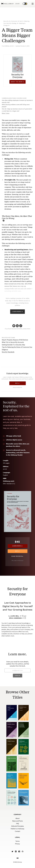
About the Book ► (18, 387)
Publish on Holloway (17, 829)
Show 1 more (6, 113)
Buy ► (17, 383)
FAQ (17, 824)
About (17, 818)
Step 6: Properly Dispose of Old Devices (15, 340)
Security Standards (8, 352)
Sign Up (17, 676)
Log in (17, 4)
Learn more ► (17, 546)
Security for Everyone (10, 21)
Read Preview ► (17, 556)
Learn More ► (17, 312)
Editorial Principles (18, 826)
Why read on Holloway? (17, 561)
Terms (17, 841)
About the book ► (17, 82)
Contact (18, 831)
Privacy (17, 844)
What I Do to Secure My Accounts (13, 342)
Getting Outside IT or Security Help (13, 345)
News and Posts (18, 821)
